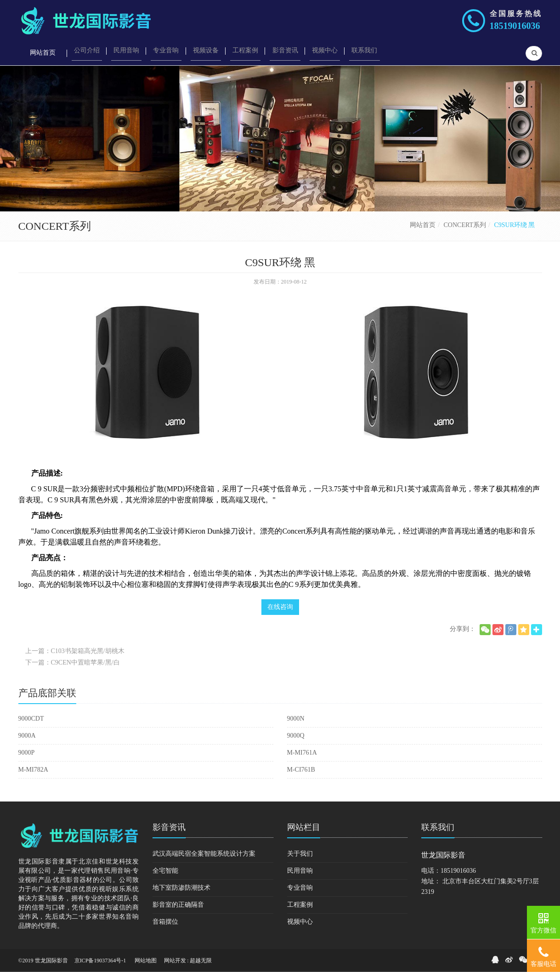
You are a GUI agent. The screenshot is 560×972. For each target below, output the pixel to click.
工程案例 (300, 905)
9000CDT (31, 719)
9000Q (296, 736)
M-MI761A (302, 753)
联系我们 (438, 827)
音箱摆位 (165, 922)
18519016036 (515, 26)
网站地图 (146, 961)
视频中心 (300, 922)
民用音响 (300, 871)
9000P (27, 753)
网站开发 (175, 961)
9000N (296, 719)
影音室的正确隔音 (178, 905)
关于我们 (300, 854)
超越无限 (201, 961)
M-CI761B (301, 770)
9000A (27, 736)
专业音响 (300, 888)
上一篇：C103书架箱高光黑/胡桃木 (75, 651)
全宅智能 (165, 871)
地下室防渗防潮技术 (181, 888)
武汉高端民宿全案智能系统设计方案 (204, 854)
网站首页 (423, 225)
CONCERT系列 (465, 225)
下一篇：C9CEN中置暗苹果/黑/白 (73, 662)
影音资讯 (169, 827)
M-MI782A (33, 770)
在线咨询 (280, 607)
